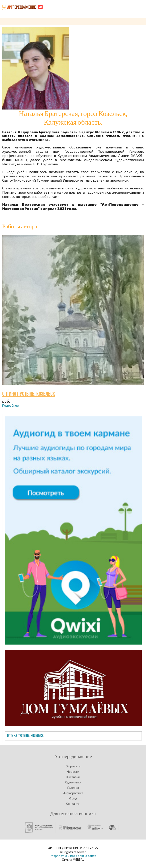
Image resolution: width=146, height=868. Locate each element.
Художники (73, 782)
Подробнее (10, 405)
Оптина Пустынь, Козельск (29, 394)
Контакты (73, 804)
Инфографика (73, 793)
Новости (73, 772)
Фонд (73, 798)
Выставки (73, 777)
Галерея (73, 788)
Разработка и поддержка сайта (73, 856)
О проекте (73, 766)
